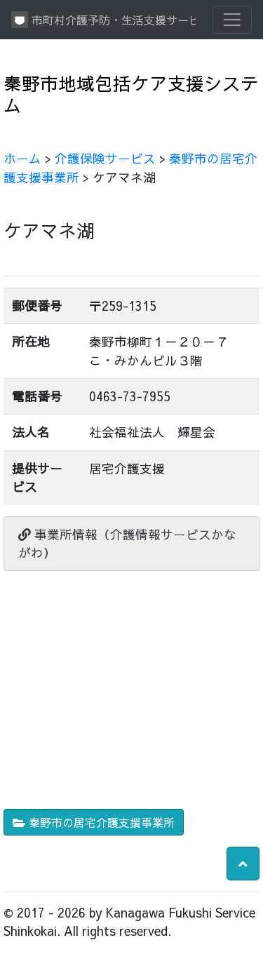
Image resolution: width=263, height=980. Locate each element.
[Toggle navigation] (232, 20)
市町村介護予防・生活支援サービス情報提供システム (103, 20)
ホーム (22, 158)
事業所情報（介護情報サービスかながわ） (127, 543)
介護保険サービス (105, 158)
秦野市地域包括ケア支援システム (131, 94)
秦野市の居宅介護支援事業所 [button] (94, 822)
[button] (243, 864)
